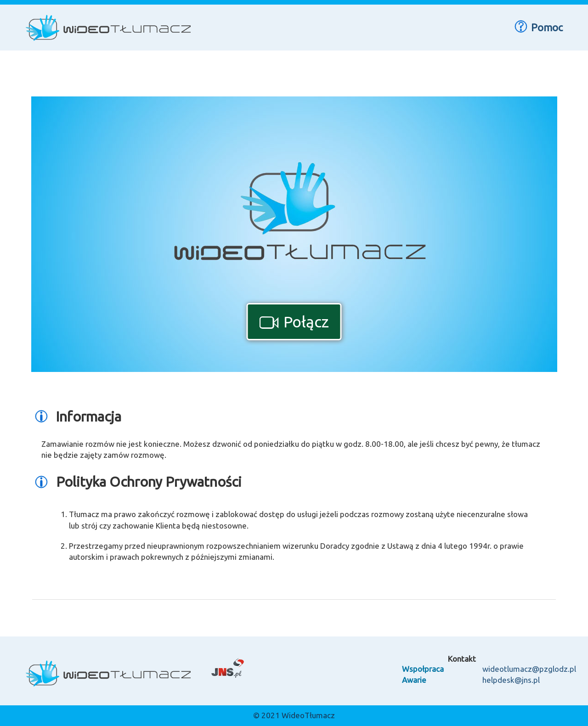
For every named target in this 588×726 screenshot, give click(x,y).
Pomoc (537, 27)
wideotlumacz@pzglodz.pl (529, 669)
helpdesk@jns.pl (511, 680)
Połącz (294, 321)
